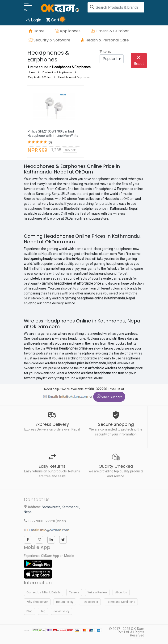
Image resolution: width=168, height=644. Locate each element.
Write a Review (97, 592)
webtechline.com (138, 639)
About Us (121, 592)
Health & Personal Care (107, 40)
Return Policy (65, 602)
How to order (90, 602)
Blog (29, 611)
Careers (74, 592)
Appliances (70, 31)
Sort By (105, 52)
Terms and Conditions (121, 602)
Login (34, 20)
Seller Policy (61, 611)
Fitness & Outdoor (112, 31)
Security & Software (52, 40)
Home (39, 31)
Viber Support (109, 397)
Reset (139, 61)
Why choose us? (37, 602)
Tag (43, 611)
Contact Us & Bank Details (44, 592)
